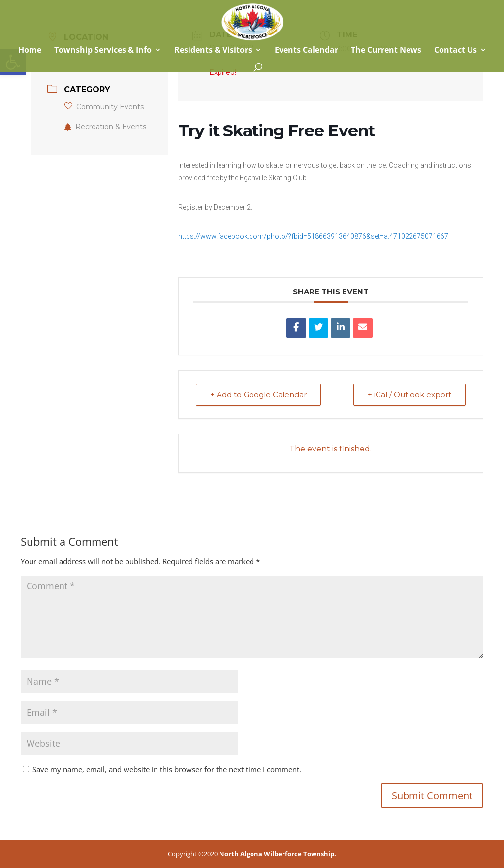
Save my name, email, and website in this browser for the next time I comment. (167, 769)
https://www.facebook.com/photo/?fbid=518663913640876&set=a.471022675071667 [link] (313, 236)
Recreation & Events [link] (105, 127)
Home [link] (29, 51)
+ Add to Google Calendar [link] (258, 395)
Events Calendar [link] (306, 51)
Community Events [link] (104, 107)
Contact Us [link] (456, 51)
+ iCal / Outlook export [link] (409, 395)
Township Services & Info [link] (103, 51)
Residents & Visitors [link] (213, 51)
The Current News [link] (386, 51)
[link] (252, 21)
